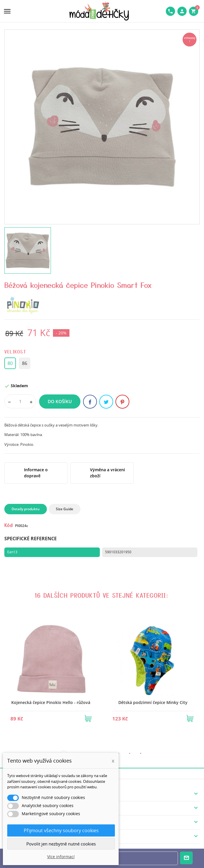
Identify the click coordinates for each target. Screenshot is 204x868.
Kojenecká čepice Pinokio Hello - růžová (51, 702)
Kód (9, 525)
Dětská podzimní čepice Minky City (153, 702)
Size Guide (65, 509)
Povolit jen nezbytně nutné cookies (61, 844)
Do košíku (60, 401)
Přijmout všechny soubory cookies (61, 830)
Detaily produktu (26, 509)
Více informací (61, 857)
